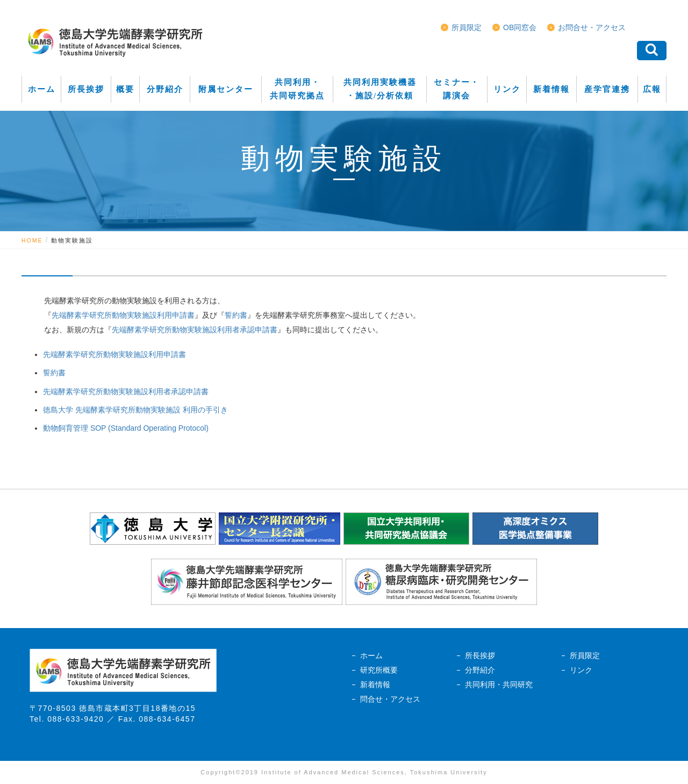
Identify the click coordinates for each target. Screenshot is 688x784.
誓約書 (236, 315)
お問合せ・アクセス (592, 27)
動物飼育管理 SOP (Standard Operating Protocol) (126, 428)
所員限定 (467, 27)
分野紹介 (480, 670)
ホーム (371, 655)
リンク (581, 670)
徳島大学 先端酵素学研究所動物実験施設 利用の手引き (135, 410)
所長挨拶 (480, 655)
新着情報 (375, 685)
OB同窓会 (520, 27)
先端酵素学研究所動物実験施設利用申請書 (123, 315)
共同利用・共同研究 (499, 685)
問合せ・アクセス (390, 699)
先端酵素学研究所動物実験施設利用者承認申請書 (195, 330)
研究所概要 (379, 670)
